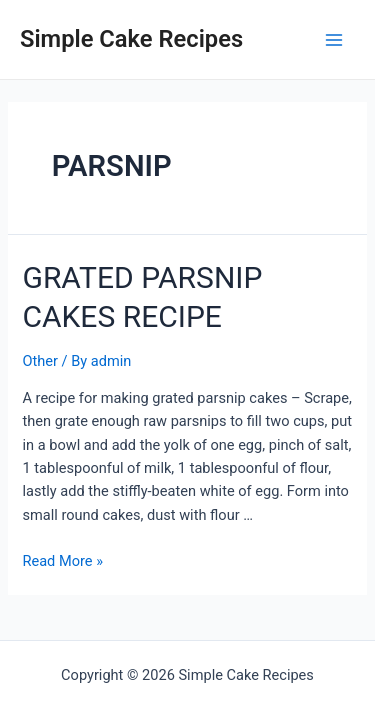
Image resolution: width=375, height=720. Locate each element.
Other (40, 361)
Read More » (62, 561)
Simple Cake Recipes (131, 39)
